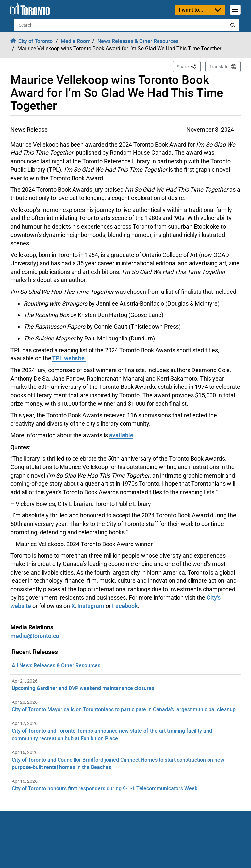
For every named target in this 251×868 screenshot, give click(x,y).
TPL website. (69, 358)
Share (189, 66)
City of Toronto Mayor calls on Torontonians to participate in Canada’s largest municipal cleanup (124, 709)
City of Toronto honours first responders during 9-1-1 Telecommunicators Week (105, 788)
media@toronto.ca (35, 636)
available (121, 435)
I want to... (191, 10)
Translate (219, 67)
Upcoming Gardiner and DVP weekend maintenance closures (83, 688)
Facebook (125, 606)
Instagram (92, 606)
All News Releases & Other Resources (56, 665)
